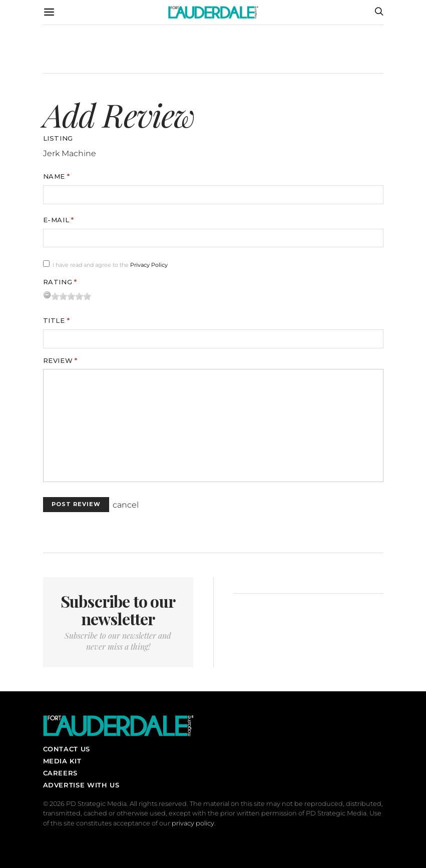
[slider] (71, 296)
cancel (126, 505)
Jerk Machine (70, 153)
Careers (60, 773)
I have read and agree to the (110, 265)
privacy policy (193, 823)
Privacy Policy (149, 265)
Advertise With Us (81, 785)
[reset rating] (47, 295)
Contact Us (67, 749)
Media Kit (62, 761)
